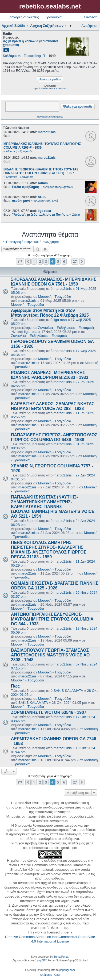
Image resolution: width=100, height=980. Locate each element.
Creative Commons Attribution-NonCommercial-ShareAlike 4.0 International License (50, 939)
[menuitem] (46, 975)
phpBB (41, 960)
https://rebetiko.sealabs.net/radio (50, 89)
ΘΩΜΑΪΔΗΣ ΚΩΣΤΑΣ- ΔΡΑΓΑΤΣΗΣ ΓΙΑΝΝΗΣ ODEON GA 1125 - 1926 (55, 586)
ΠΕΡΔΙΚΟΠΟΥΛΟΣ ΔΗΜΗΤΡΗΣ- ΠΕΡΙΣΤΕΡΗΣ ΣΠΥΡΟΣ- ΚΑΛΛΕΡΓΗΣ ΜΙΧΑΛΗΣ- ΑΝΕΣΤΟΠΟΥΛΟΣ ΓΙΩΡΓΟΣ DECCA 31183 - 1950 (49, 550)
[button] (20, 261)
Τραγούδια (53, 17)
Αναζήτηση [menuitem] (90, 26)
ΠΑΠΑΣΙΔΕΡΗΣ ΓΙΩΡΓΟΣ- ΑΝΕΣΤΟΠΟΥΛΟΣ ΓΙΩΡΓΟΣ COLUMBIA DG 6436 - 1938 (54, 437)
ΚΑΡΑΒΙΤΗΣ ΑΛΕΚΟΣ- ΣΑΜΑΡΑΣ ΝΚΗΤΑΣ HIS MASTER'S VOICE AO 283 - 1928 (53, 406)
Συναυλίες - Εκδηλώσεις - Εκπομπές (66, 328)
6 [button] (64, 261)
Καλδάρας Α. (12, 56)
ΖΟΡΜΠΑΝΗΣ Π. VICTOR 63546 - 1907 (49, 712)
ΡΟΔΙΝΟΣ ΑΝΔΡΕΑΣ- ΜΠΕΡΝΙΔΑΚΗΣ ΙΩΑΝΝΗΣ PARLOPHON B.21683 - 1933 (50, 375)
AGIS (42, 197)
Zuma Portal (61, 957)
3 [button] (46, 261)
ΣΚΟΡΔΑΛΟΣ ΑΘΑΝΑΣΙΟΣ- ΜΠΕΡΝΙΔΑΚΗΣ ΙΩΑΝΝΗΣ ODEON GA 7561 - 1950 (54, 282)
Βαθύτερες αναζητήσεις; (50, 117)
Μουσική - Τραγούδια (55, 297)
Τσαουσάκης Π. (35, 56)
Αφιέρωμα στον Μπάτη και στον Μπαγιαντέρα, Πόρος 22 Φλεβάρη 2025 (50, 313)
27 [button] (75, 261)
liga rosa (44, 211)
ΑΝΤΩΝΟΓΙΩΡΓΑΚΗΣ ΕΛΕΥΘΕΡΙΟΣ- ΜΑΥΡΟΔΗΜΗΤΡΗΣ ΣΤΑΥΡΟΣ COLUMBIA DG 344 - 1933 (52, 619)
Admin (43, 183)
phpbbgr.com (67, 970)
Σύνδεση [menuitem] (91, 17)
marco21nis (47, 132)
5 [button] (58, 261)
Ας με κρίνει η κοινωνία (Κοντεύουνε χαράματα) (31, 43)
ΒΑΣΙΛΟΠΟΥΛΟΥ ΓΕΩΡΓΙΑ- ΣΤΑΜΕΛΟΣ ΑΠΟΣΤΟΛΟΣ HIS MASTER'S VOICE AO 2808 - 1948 (50, 655)
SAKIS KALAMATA (68, 691)
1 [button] (34, 261)
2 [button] (40, 261)
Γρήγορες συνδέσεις (23, 17)
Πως (15, 686)
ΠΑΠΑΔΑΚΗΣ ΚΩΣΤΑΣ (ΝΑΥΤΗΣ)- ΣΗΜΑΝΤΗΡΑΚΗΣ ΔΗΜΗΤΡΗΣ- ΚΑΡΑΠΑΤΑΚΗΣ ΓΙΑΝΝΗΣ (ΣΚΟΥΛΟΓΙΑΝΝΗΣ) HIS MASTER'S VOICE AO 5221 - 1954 (53, 507)
